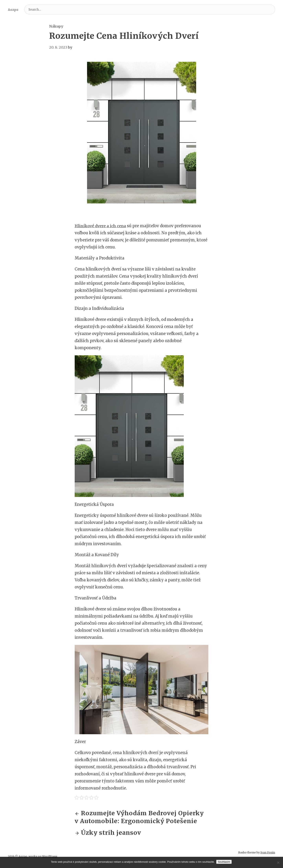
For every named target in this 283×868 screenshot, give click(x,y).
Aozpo (13, 10)
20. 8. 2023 (58, 47)
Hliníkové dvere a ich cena (101, 226)
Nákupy (56, 26)
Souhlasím (224, 862)
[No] (278, 862)
